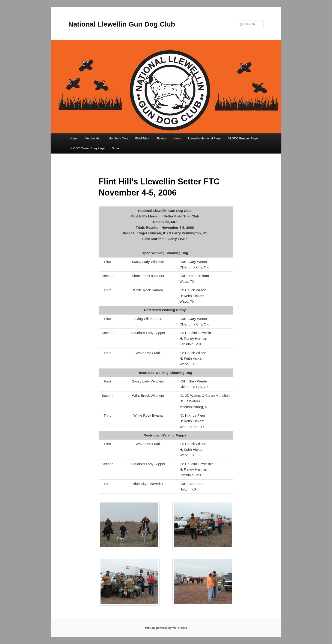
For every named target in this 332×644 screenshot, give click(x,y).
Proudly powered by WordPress (166, 628)
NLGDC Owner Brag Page (87, 148)
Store (115, 148)
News (177, 138)
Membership (93, 138)
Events (162, 138)
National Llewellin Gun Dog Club (122, 24)
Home (73, 138)
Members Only (118, 138)
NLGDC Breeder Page (243, 138)
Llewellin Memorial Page (204, 138)
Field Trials (142, 138)
